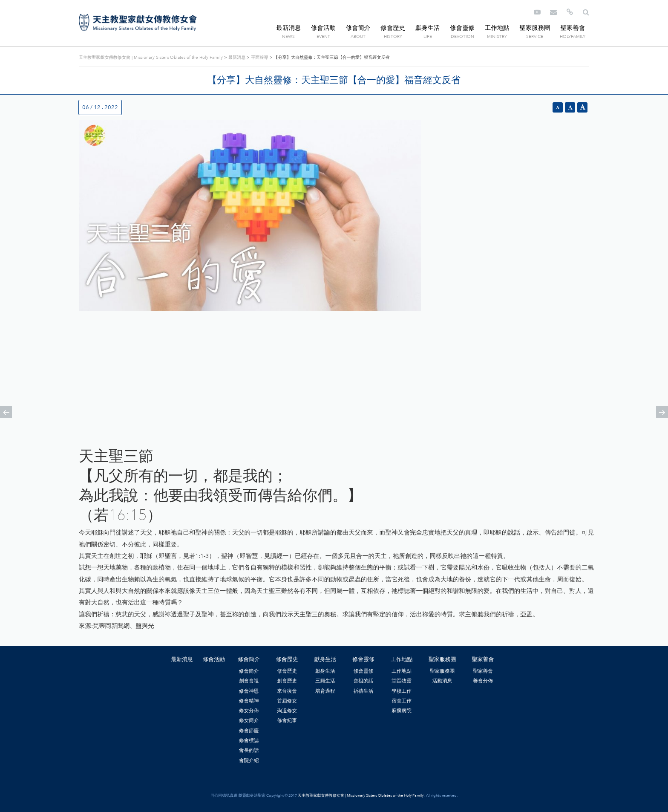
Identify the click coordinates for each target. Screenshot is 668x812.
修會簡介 (358, 28)
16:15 (128, 515)
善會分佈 (483, 681)
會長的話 (249, 750)
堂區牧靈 (402, 681)
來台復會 (287, 691)
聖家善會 (573, 28)
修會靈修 (462, 28)
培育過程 (325, 691)
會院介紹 (249, 760)
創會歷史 (287, 681)
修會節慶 (249, 731)
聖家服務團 (535, 28)
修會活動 (323, 28)
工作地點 (497, 28)
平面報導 (259, 58)
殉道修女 (287, 711)
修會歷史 (393, 28)
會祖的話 (364, 681)
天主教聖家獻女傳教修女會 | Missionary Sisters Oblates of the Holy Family (138, 23)
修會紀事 (287, 720)
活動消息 (442, 681)
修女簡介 (249, 720)
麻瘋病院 (402, 711)
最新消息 (289, 28)
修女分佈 (249, 711)
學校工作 (402, 691)
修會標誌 (249, 740)
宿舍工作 (402, 701)
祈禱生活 (364, 691)
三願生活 (325, 681)
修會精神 (249, 701)
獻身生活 (428, 28)
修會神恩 (249, 691)
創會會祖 (249, 681)
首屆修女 (287, 701)
